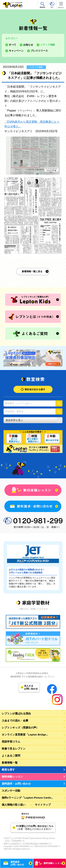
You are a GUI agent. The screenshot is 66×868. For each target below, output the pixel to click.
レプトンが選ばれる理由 (16, 713)
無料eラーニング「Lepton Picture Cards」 (28, 798)
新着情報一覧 (10, 763)
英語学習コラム (11, 742)
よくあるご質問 (11, 756)
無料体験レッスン (12, 777)
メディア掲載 (48, 45)
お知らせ (28, 45)
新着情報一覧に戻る (32, 271)
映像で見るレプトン (14, 749)
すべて (12, 45)
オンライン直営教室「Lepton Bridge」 (25, 735)
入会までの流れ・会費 (15, 720)
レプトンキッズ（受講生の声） (20, 728)
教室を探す (8, 770)
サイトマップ (43, 805)
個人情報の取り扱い (14, 805)
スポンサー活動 (11, 791)
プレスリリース (39, 51)
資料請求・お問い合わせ (16, 784)
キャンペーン (16, 51)
